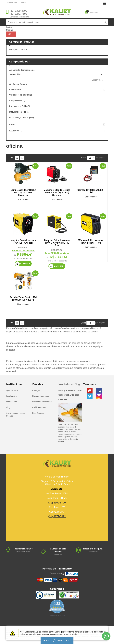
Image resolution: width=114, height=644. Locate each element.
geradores (25, 365)
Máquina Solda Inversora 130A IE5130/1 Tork (23, 241)
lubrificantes (58, 361)
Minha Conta (12, 3)
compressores (72, 361)
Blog (8, 407)
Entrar (24, 3)
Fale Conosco (38, 413)
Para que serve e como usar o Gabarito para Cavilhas (70, 395)
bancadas (36, 365)
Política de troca (39, 407)
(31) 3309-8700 (18, 11)
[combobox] (57, 22)
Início (9, 27)
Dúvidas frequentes (41, 396)
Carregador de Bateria (19, 95)
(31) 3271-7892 (18, 14)
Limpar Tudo (97, 80)
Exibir (11, 158)
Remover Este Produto (102, 75)
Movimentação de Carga (20, 118)
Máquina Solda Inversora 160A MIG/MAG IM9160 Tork (57, 243)
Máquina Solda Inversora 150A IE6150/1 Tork (91, 241)
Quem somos (12, 390)
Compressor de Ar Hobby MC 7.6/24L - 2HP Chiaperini (23, 192)
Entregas (36, 390)
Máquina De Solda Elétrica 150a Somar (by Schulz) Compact (57, 192)
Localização (11, 396)
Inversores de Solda (18, 106)
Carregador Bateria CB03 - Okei (91, 191)
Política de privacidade (42, 402)
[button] (57, 641)
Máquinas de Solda (18, 112)
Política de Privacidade (66, 634)
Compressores (16, 100)
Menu (11, 34)
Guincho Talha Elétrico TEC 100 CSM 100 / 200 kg (23, 299)
